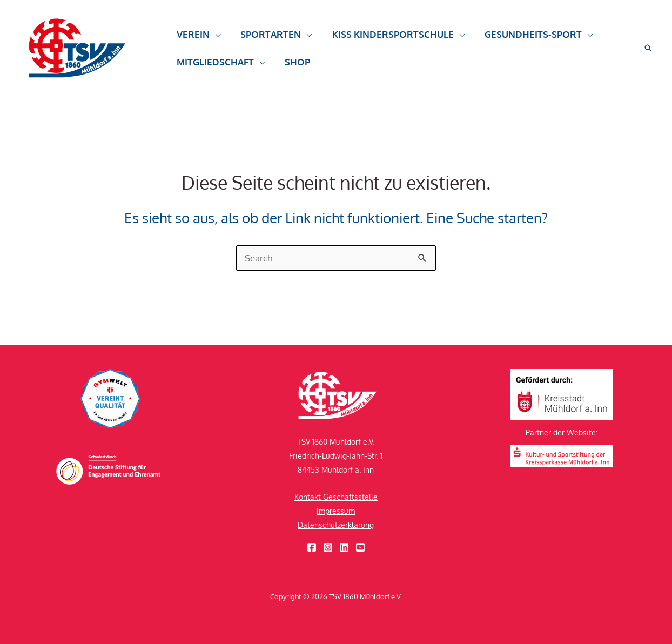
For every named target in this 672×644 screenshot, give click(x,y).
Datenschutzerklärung (336, 525)
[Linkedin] (344, 547)
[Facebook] (312, 547)
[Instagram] (328, 547)
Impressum (336, 511)
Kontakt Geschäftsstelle (336, 497)
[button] (197, 39)
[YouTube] (360, 547)
